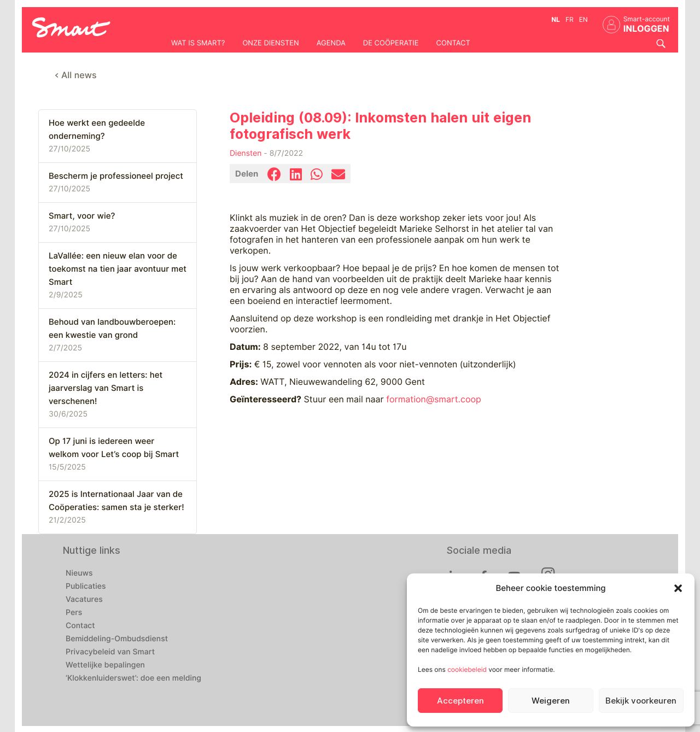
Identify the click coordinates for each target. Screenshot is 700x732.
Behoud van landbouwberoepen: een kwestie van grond (112, 329)
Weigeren (551, 701)
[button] (678, 588)
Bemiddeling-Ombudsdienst (117, 639)
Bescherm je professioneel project (116, 176)
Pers (74, 613)
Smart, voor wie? (82, 216)
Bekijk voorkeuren (641, 701)
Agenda (331, 43)
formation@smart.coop (434, 399)
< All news (76, 75)
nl (556, 19)
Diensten (246, 154)
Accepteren (460, 701)
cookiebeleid (467, 669)
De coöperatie (391, 43)
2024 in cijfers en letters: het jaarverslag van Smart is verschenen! (106, 388)
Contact (453, 43)
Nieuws (79, 573)
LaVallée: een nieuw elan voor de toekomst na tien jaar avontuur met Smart (118, 269)
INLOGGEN (646, 29)
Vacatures (84, 600)
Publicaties (86, 587)
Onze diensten (270, 43)
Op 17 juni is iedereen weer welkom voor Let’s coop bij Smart (114, 448)
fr (570, 19)
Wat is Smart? (198, 43)
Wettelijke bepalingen (105, 665)
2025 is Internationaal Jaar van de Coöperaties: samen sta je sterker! (116, 501)
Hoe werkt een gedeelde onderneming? (97, 130)
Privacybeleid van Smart (110, 652)
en (584, 19)
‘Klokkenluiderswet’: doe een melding (133, 678)
